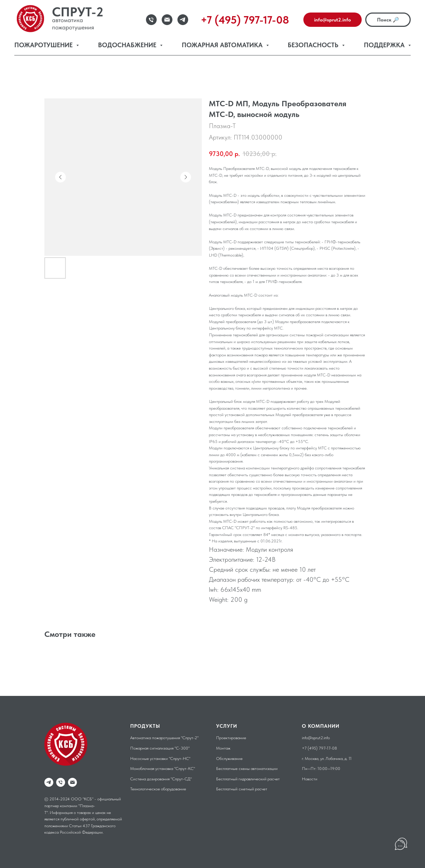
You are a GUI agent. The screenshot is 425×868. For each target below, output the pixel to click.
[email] (72, 782)
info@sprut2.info (333, 20)
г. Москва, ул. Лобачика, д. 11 (327, 759)
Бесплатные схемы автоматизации (247, 769)
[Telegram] (183, 20)
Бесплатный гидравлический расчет (248, 779)
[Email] (167, 20)
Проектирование (231, 738)
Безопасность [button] (314, 45)
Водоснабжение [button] (128, 45)
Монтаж (223, 748)
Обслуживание (229, 759)
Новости (310, 779)
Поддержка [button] (385, 45)
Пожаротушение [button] (44, 45)
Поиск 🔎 (388, 20)
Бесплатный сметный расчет (242, 789)
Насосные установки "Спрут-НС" (160, 759)
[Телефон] (151, 20)
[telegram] (49, 782)
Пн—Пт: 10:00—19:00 (321, 769)
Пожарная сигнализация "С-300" (160, 748)
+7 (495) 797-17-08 (319, 748)
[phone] (61, 782)
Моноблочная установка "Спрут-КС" (163, 769)
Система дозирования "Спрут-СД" (161, 779)
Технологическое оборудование (158, 789)
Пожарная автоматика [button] (223, 45)
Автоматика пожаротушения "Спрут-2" (164, 738)
